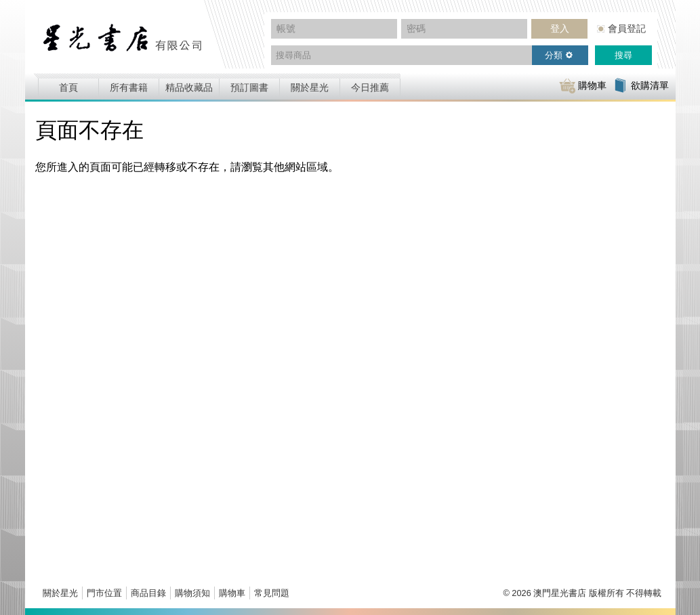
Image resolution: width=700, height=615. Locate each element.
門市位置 (104, 593)
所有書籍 (129, 87)
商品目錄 (148, 593)
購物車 (232, 593)
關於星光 (310, 87)
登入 (560, 28)
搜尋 (623, 55)
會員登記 (627, 28)
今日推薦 (370, 87)
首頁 (68, 87)
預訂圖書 (249, 87)
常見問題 (272, 593)
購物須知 (192, 593)
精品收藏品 (189, 87)
